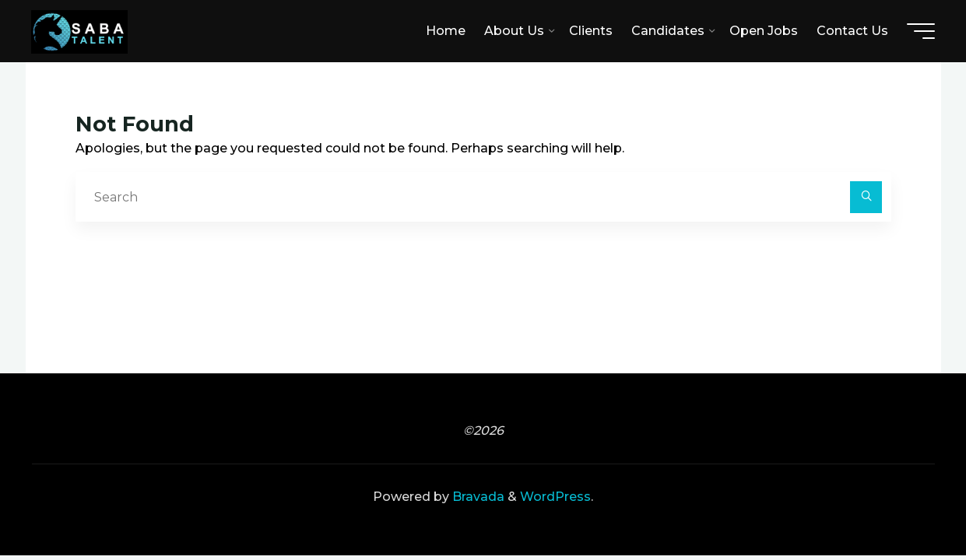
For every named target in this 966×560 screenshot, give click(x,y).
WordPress (555, 497)
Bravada (477, 497)
